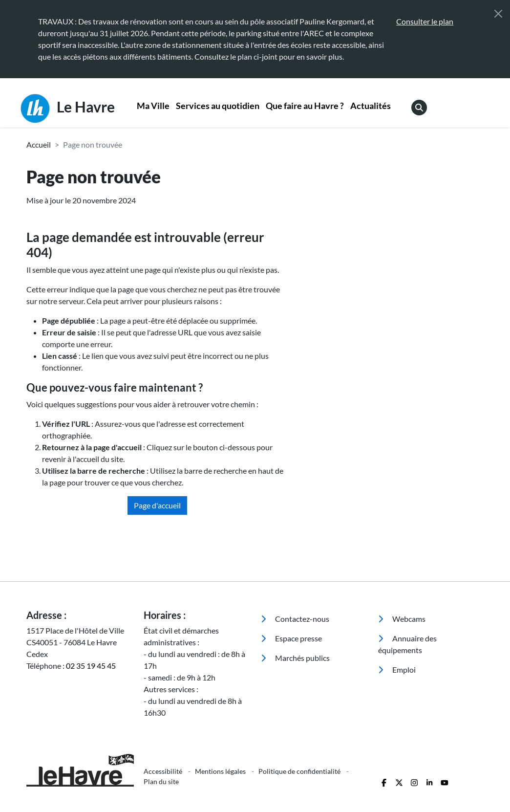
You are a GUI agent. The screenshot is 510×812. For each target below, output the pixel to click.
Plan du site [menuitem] (161, 781)
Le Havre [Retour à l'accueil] (68, 109)
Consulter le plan (425, 21)
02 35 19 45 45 (91, 666)
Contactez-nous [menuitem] (295, 619)
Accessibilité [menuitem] (164, 771)
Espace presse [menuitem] (291, 638)
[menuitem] (153, 107)
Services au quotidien (218, 106)
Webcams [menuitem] (402, 619)
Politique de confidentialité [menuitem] (300, 771)
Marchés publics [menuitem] (295, 658)
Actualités (371, 106)
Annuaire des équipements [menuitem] (407, 644)
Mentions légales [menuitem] (221, 771)
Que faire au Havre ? (305, 106)
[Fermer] (498, 14)
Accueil (39, 144)
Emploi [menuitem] (397, 669)
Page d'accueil (157, 505)
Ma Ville (153, 106)
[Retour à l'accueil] (79, 770)
